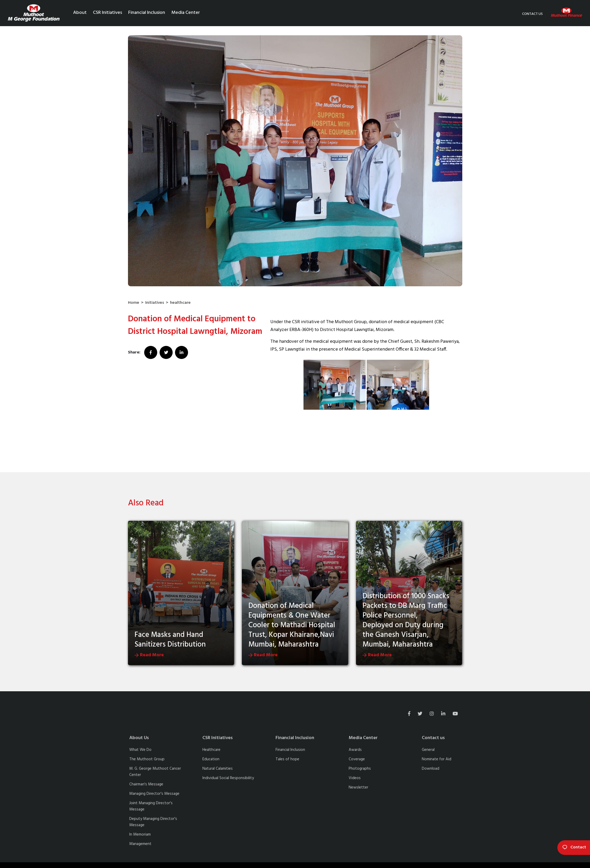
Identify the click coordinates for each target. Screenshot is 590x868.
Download (431, 769)
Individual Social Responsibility (228, 778)
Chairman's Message (146, 784)
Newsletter (358, 787)
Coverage (357, 759)
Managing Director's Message (154, 794)
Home (134, 303)
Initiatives (155, 303)
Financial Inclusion (147, 13)
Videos (355, 778)
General (428, 750)
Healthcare (211, 750)
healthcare (180, 303)
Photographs (360, 769)
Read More (149, 655)
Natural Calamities (218, 769)
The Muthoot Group (147, 759)
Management (140, 844)
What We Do (140, 750)
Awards (355, 750)
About (80, 13)
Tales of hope (287, 759)
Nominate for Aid (437, 759)
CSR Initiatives (107, 13)
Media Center (186, 13)
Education (211, 759)
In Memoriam (140, 835)
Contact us (532, 14)
